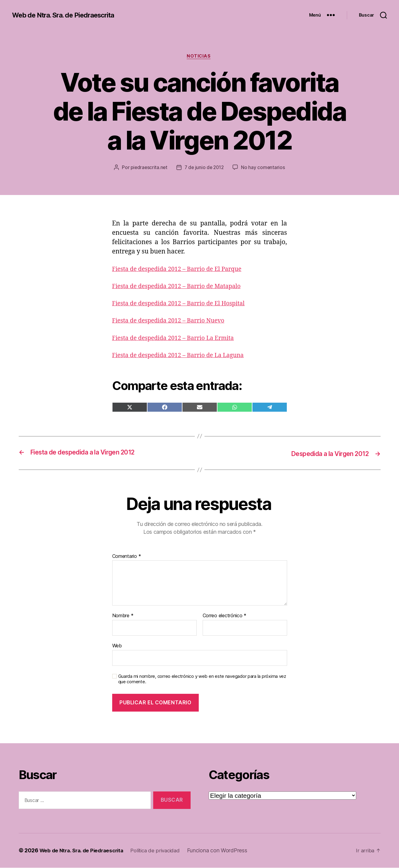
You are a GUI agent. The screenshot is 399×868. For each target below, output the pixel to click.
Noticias (199, 57)
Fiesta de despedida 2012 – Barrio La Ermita (178, 339)
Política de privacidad (162, 851)
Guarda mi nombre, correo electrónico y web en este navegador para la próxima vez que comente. (202, 679)
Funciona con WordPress (226, 851)
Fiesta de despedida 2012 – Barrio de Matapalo (182, 287)
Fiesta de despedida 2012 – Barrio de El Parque (182, 270)
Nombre (123, 616)
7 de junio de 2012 (204, 168)
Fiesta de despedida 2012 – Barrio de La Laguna (183, 356)
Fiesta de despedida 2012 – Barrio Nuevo (173, 322)
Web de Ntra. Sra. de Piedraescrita (68, 15)
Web (117, 646)
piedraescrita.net (148, 168)
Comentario (127, 557)
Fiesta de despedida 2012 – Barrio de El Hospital (184, 304)
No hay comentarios (264, 168)
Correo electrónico (225, 616)
